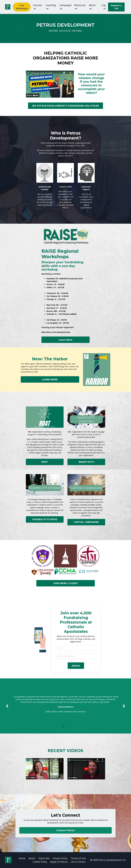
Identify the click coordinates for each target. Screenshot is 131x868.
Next (124, 706)
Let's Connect (78, 862)
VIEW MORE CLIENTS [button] (65, 583)
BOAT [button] (45, 462)
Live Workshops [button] (22, 7)
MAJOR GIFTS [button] (86, 462)
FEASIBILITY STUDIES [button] (45, 519)
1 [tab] (63, 726)
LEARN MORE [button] (50, 379)
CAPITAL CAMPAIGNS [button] (86, 522)
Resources (80, 7)
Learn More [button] (65, 340)
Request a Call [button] (116, 7)
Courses (38, 7)
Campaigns (66, 7)
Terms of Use (78, 858)
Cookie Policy (40, 862)
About (92, 7)
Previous (7, 706)
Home (22, 858)
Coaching (51, 7)
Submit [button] (76, 666)
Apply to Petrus (59, 862)
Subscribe (44, 858)
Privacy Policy (60, 858)
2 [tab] (68, 726)
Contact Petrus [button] (65, 830)
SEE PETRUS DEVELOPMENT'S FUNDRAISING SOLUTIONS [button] (66, 106)
